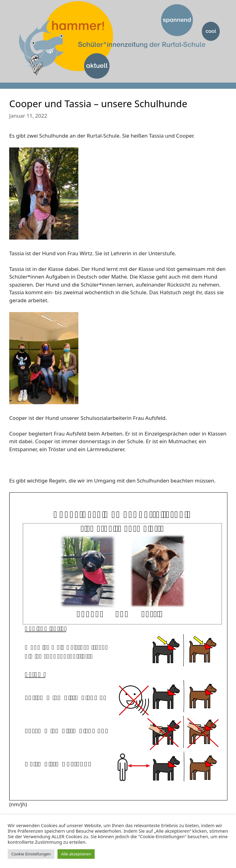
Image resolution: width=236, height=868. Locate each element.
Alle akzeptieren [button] (76, 854)
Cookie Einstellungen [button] (31, 854)
